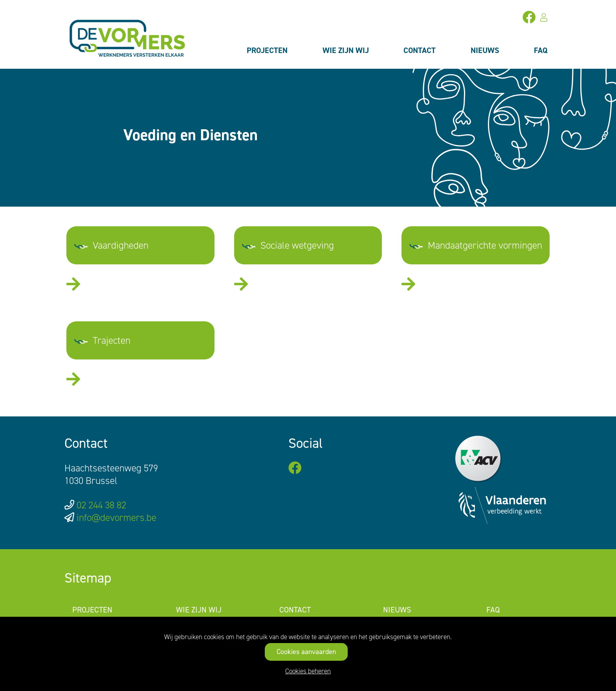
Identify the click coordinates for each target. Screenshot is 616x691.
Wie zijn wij (346, 50)
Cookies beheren (308, 671)
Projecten (267, 50)
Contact (420, 50)
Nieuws (485, 50)
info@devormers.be (116, 518)
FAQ (541, 50)
